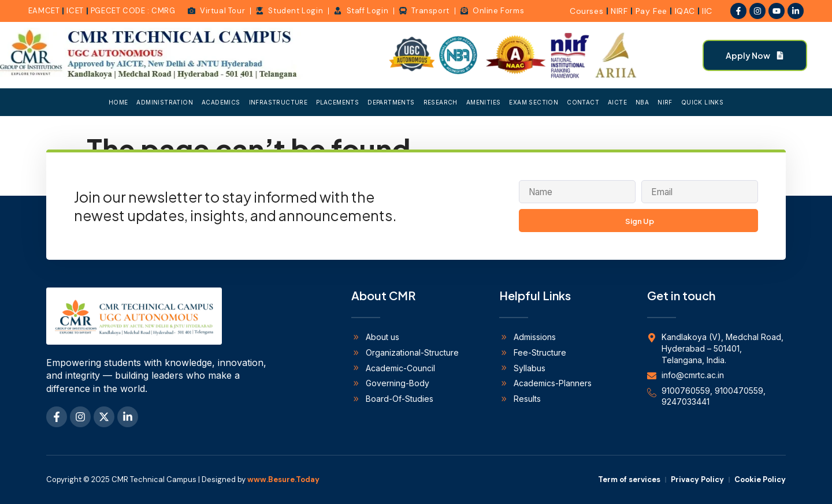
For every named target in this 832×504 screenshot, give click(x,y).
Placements (337, 102)
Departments (391, 102)
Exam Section (534, 102)
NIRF (665, 102)
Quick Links (702, 102)
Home (118, 102)
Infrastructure (278, 102)
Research (441, 102)
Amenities (484, 102)
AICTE (617, 102)
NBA (642, 102)
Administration (165, 102)
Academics (221, 102)
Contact (583, 102)
